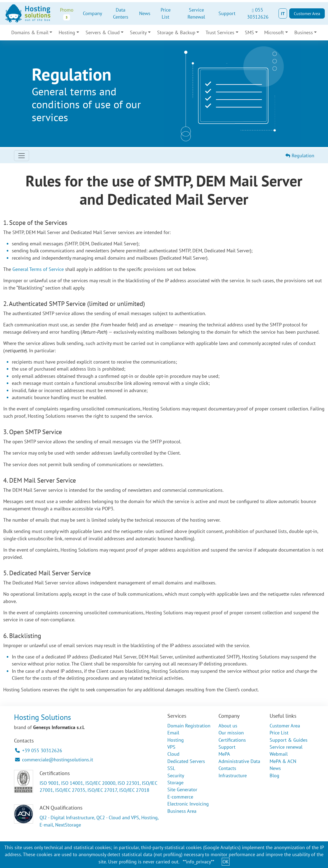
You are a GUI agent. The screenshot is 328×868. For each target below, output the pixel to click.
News (145, 13)
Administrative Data (239, 761)
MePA (224, 754)
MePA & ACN (283, 761)
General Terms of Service (38, 269)
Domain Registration (189, 726)
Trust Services (220, 32)
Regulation (300, 156)
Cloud (173, 754)
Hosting (67, 32)
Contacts (227, 768)
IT (283, 13)
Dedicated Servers (186, 761)
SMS (249, 32)
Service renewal (286, 747)
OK (226, 862)
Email (173, 733)
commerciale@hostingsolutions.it (54, 760)
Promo (67, 14)
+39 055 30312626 (39, 750)
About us (228, 726)
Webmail (279, 754)
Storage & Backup (176, 32)
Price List (166, 13)
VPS (171, 747)
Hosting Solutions (43, 717)
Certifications (232, 740)
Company (92, 13)
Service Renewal (196, 13)
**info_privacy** (198, 862)
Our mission (231, 733)
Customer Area (307, 13)
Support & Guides (289, 740)
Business (304, 32)
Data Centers (121, 13)
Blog (274, 775)
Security (138, 32)
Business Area (182, 811)
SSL (171, 768)
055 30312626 (258, 13)
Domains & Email (30, 32)
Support (227, 13)
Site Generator (182, 789)
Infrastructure (233, 775)
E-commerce (180, 797)
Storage (175, 782)
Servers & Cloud (103, 32)
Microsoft (274, 32)
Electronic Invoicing (188, 804)
